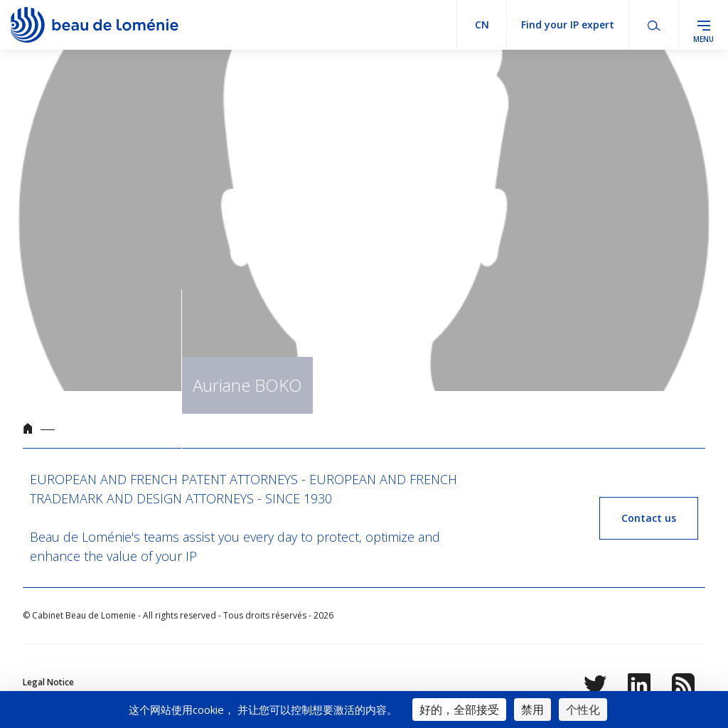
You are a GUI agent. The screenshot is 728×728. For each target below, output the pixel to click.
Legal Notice (48, 682)
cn (482, 25)
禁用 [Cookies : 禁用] (532, 710)
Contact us (649, 518)
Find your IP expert (568, 25)
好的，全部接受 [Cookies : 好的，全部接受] (459, 710)
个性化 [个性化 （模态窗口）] (583, 710)
